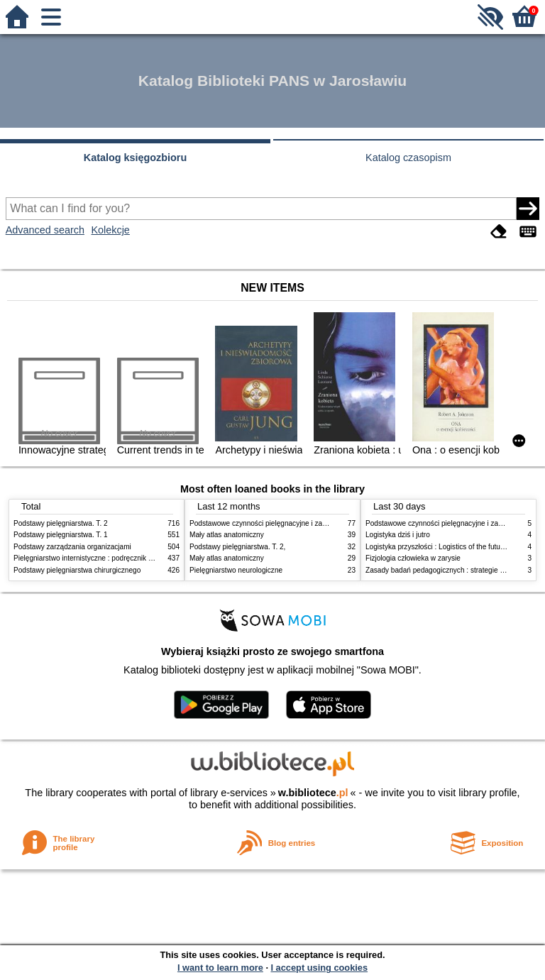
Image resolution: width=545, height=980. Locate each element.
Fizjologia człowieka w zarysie (413, 558)
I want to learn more (220, 968)
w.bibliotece (313, 793)
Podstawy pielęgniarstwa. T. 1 (61, 535)
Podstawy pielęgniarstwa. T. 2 (61, 523)
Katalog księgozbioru (136, 158)
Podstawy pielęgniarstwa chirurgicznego (77, 570)
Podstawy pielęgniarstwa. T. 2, (237, 547)
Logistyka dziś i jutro (398, 535)
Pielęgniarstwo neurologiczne (236, 570)
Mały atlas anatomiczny (227, 535)
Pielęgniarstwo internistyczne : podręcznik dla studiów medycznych (120, 558)
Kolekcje (110, 230)
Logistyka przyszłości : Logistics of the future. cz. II (446, 547)
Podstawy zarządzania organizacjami (72, 547)
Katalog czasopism (408, 158)
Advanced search (45, 230)
